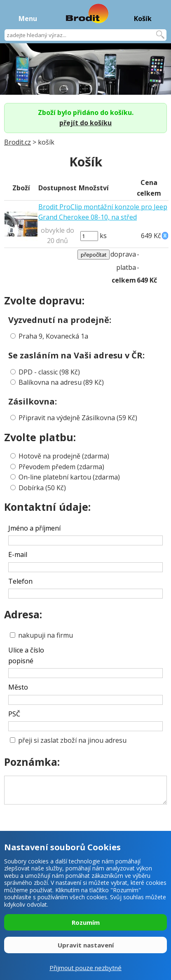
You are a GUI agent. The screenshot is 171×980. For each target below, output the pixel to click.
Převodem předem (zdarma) (61, 467)
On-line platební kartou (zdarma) (69, 477)
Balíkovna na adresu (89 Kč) (61, 382)
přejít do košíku (85, 123)
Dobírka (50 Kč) (42, 488)
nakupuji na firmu (41, 635)
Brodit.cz (18, 142)
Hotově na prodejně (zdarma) (64, 456)
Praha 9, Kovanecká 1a (53, 336)
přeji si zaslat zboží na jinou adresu (68, 740)
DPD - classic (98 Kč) (49, 372)
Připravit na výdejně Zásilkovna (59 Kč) (78, 418)
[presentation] (71, 821)
